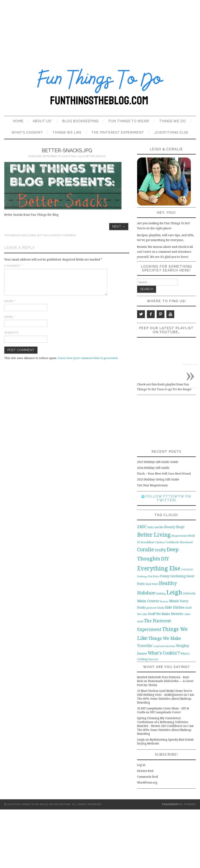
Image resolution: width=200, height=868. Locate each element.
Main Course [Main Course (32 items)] (148, 601)
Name (10, 301)
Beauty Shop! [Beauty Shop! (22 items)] (174, 527)
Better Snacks (96, 156)
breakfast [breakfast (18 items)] (148, 542)
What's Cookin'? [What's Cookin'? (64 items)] (164, 653)
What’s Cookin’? (27, 132)
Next (119, 226)
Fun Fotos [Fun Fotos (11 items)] (154, 576)
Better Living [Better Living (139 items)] (154, 535)
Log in (141, 765)
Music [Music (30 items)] (174, 601)
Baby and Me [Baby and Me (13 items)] (155, 527)
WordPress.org (147, 783)
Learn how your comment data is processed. (88, 358)
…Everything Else (171, 132)
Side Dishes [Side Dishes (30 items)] (175, 607)
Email (10, 317)
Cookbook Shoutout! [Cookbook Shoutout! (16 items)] (179, 542)
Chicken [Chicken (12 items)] (160, 542)
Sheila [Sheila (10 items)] (161, 608)
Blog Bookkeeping (80, 121)
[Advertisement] (100, 29)
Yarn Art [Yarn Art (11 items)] (153, 659)
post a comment (65, 235)
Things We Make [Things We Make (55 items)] (165, 638)
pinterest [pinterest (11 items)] (151, 608)
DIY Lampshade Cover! (166, 712)
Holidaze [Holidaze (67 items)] (146, 593)
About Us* (42, 121)
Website (12, 333)
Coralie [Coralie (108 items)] (146, 550)
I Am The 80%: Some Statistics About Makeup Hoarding (166, 699)
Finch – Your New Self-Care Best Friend (164, 474)
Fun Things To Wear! (129, 121)
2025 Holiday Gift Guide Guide (158, 462)
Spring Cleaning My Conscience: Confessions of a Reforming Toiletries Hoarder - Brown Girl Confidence (163, 722)
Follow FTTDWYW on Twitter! (166, 498)
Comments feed (148, 777)
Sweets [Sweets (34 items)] (177, 614)
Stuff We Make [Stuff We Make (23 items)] (159, 614)
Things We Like (67, 132)
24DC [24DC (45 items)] (142, 527)
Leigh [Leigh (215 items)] (174, 592)
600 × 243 (77, 156)
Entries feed (145, 771)
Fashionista (170, 804)
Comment (14, 266)
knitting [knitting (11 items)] (161, 594)
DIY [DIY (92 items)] (165, 559)
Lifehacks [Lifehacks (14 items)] (189, 593)
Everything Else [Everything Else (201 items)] (159, 568)
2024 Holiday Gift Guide (153, 468)
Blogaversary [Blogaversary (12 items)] (179, 536)
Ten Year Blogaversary (152, 485)
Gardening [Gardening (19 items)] (178, 576)
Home (18, 121)
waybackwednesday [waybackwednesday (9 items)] (164, 646)
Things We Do (173, 121)
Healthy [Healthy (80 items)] (168, 583)
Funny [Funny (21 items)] (165, 576)
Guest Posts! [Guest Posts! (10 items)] (152, 584)
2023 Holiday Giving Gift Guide (158, 479)
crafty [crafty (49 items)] (160, 550)
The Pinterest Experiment (118, 132)
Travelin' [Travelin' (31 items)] (145, 646)
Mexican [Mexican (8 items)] (164, 602)
